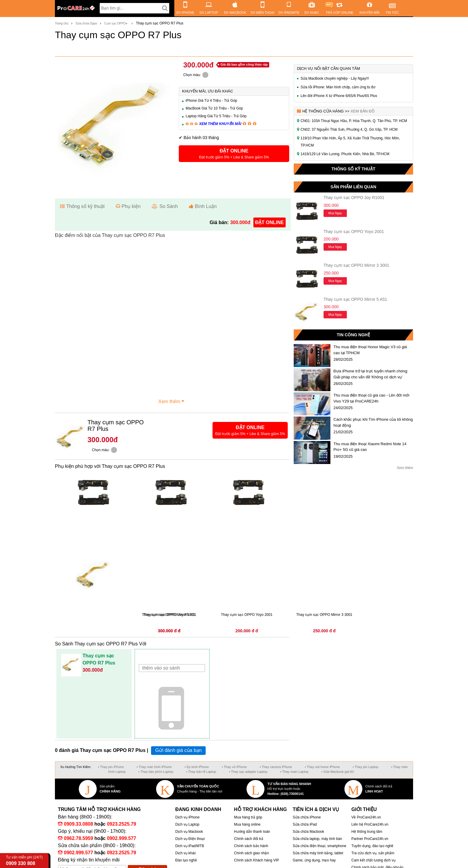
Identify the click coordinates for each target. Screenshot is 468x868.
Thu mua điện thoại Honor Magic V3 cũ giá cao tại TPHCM (370, 350)
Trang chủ (62, 23)
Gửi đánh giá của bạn (178, 750)
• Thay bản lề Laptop (201, 772)
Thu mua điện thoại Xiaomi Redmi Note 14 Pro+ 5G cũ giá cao (370, 447)
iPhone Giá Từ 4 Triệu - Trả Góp (211, 101)
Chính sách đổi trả (249, 839)
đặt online (270, 222)
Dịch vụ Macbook (189, 832)
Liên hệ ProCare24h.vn (370, 824)
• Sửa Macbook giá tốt (337, 772)
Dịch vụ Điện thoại (190, 839)
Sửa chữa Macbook (308, 832)
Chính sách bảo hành (251, 846)
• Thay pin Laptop (366, 767)
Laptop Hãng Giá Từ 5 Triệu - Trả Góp (216, 116)
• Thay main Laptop (294, 772)
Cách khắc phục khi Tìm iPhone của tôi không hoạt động (373, 422)
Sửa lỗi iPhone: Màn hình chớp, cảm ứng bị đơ (338, 87)
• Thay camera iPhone (276, 767)
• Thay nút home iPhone (322, 767)
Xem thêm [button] (172, 401)
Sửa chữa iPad (305, 824)
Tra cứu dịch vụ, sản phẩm (373, 853)
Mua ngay (335, 213)
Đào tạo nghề (186, 860)
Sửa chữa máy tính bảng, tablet (318, 853)
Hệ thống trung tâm (367, 832)
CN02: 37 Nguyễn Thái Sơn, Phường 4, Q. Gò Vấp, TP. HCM (349, 129)
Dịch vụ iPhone (187, 817)
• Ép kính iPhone (197, 767)
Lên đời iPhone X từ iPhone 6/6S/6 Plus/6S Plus (339, 96)
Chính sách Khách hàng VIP (257, 860)
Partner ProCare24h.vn (370, 839)
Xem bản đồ (362, 111)
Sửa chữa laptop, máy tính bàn (317, 839)
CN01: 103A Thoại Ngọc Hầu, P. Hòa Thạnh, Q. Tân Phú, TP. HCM (354, 121)
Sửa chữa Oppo (86, 23)
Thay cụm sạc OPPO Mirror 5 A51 (355, 299)
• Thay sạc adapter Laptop (248, 772)
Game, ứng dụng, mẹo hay (314, 860)
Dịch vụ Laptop (187, 824)
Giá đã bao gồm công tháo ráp (244, 64)
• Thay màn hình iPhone (154, 767)
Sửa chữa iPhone (307, 817)
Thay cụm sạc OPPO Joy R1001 (354, 198)
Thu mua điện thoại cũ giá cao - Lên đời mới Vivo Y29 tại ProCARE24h (371, 398)
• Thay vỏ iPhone (234, 767)
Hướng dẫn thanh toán (252, 832)
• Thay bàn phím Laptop (156, 772)
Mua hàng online (247, 824)
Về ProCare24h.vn (366, 817)
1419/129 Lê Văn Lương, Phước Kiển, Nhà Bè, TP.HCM (345, 154)
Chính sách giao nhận (251, 853)
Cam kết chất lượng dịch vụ (373, 860)
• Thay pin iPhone (111, 767)
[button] (234, 154)
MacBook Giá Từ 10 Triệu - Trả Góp (214, 108)
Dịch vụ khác (185, 853)
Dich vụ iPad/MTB (190, 846)
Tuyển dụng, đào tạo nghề (372, 846)
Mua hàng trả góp (248, 817)
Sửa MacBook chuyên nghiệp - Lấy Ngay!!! (335, 78)
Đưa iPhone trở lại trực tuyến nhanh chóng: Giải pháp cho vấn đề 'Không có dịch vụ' (371, 374)
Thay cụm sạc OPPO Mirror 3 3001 (356, 265)
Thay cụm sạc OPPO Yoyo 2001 (354, 232)
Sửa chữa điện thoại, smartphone (320, 846)
